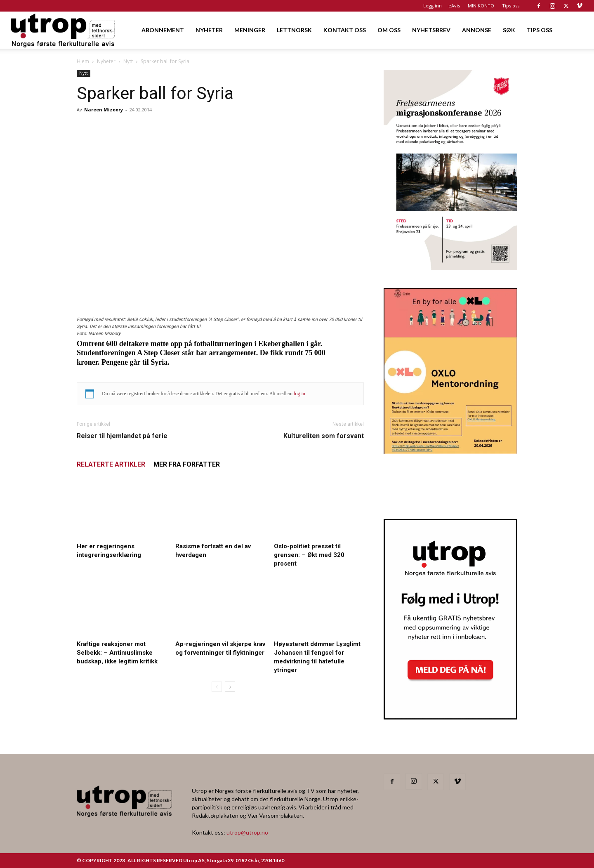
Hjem (83, 61)
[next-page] (230, 687)
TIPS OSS (540, 30)
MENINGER (250, 30)
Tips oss (511, 6)
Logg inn (433, 6)
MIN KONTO (481, 6)
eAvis (454, 6)
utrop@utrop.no (247, 832)
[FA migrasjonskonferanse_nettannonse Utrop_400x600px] (450, 268)
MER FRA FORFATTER (187, 464)
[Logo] (63, 30)
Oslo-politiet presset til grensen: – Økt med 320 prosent (309, 555)
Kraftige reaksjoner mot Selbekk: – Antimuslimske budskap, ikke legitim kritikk (117, 653)
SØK (509, 30)
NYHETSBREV (431, 30)
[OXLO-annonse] (450, 452)
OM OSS (389, 30)
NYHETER (209, 30)
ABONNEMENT (163, 30)
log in (299, 394)
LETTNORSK (294, 30)
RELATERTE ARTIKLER (111, 464)
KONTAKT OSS (345, 30)
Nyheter (106, 61)
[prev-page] (217, 687)
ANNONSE (477, 30)
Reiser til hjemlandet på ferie (122, 436)
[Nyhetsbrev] (450, 717)
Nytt (128, 61)
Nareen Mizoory (104, 110)
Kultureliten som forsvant (324, 436)
